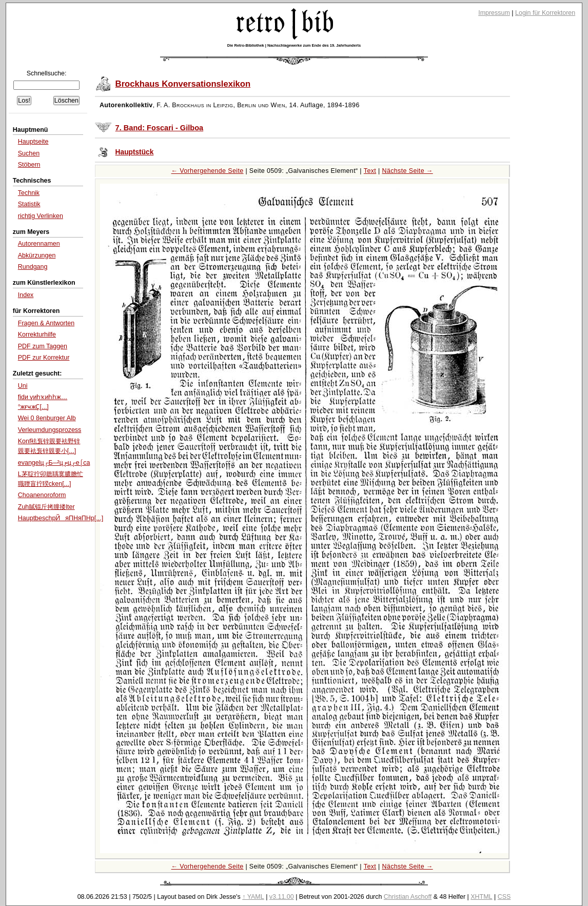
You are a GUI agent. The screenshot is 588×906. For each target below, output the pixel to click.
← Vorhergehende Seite (208, 171)
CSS (504, 897)
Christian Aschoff (408, 897)
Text (370, 171)
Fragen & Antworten (46, 323)
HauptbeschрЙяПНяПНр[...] (61, 518)
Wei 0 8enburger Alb (47, 418)
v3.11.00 (282, 897)
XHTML (481, 897)
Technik (29, 193)
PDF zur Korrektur (44, 358)
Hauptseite (33, 142)
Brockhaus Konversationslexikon (183, 84)
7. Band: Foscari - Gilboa (160, 128)
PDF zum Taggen (43, 346)
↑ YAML (253, 897)
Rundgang (33, 267)
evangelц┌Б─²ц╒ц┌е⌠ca (54, 463)
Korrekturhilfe (37, 334)
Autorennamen (39, 244)
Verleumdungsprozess (50, 430)
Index (26, 295)
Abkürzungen (37, 255)
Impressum (494, 13)
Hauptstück (135, 152)
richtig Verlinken (41, 216)
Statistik (29, 204)
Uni (23, 386)
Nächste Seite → (408, 171)
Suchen (29, 153)
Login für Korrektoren (545, 13)
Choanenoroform (42, 495)
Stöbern (29, 165)
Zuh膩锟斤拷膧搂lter (46, 507)
